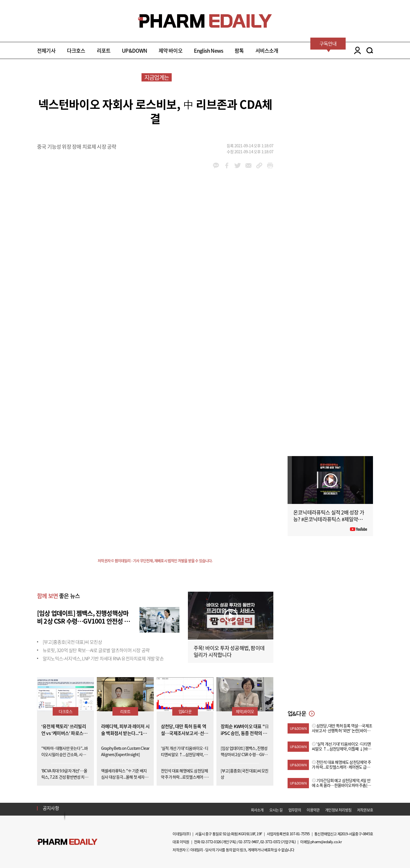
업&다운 (185, 711)
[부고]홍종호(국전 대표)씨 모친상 (72, 642)
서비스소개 (267, 51)
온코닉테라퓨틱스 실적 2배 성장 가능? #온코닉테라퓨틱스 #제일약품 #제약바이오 (330, 519)
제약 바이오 (171, 51)
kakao (216, 166)
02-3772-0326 (211, 842)
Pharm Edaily (67, 842)
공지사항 (51, 808)
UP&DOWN (134, 51)
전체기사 (46, 51)
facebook (227, 166)
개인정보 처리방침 (338, 810)
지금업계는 (157, 77)
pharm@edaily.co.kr (326, 842)
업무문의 (295, 810)
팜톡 (239, 51)
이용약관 (313, 810)
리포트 (104, 51)
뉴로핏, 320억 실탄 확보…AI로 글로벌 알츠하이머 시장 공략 (96, 650)
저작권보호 (365, 810)
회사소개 (257, 810)
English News (209, 51)
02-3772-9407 (249, 842)
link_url (259, 166)
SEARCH (370, 50)
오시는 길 (276, 810)
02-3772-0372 (270, 842)
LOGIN (356, 50)
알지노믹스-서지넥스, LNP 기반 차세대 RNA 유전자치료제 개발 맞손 (103, 658)
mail (248, 166)
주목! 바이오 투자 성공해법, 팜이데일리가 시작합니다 (229, 651)
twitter (238, 166)
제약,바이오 (245, 711)
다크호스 (76, 51)
